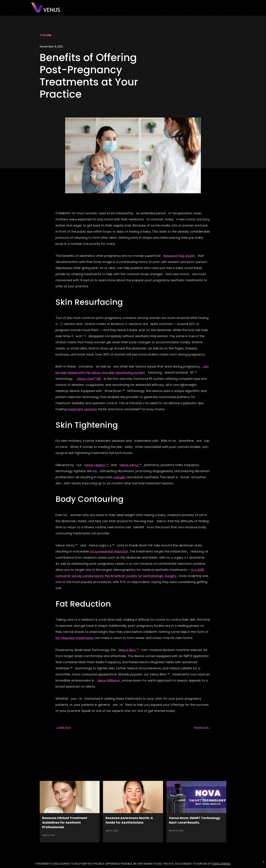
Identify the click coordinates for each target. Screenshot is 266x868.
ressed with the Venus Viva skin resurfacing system (106, 373)
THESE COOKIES (221, 864)
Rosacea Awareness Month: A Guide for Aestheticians (129, 820)
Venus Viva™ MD (89, 379)
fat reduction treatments (74, 638)
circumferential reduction (109, 551)
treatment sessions (82, 409)
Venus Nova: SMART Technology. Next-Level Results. (195, 820)
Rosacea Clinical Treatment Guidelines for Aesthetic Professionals (65, 822)
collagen (119, 477)
